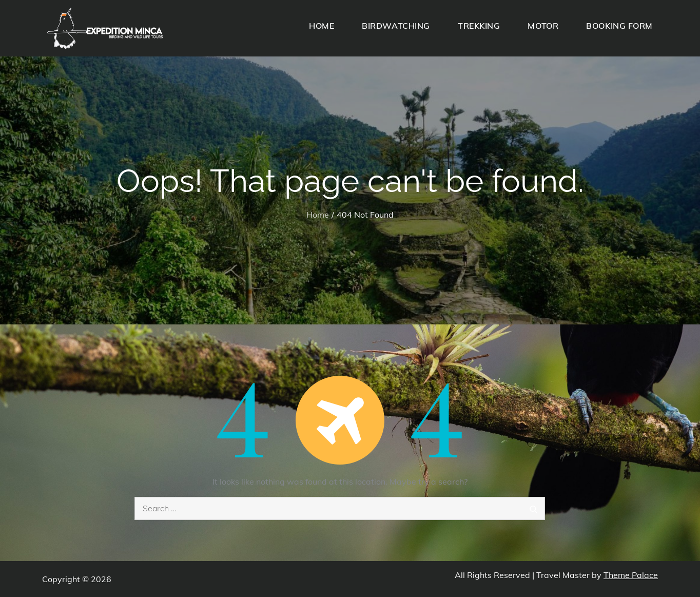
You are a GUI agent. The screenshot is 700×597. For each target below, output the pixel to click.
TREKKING (479, 26)
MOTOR (543, 26)
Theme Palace (631, 575)
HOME (322, 26)
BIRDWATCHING (396, 26)
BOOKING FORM (619, 26)
